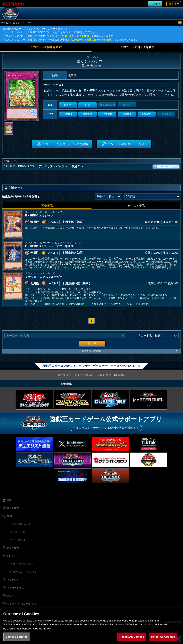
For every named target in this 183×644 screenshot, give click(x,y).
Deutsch (87, 114)
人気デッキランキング (23, 564)
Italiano (127, 114)
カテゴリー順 (18, 532)
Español (146, 114)
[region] (91, 626)
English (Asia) (107, 105)
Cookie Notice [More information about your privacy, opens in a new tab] (42, 629)
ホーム (4, 23)
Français (107, 114)
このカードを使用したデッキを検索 (91, 40)
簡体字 (127, 105)
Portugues (166, 114)
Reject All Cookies (163, 637)
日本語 (68, 105)
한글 (87, 105)
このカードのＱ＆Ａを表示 (74, 36)
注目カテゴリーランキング (25, 572)
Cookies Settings (17, 637)
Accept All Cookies (132, 637)
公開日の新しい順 (20, 524)
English (68, 114)
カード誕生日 (18, 540)
